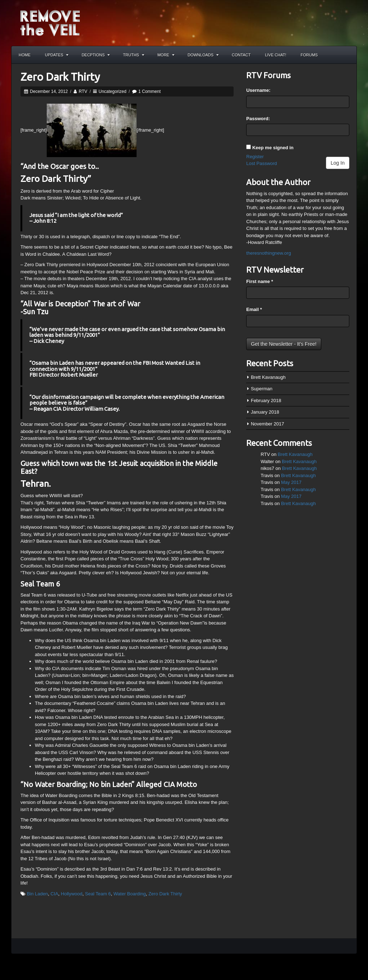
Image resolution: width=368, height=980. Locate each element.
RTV (83, 91)
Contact (241, 55)
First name (259, 281)
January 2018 (265, 412)
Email (254, 309)
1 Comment (149, 91)
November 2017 (268, 424)
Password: (258, 119)
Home (25, 55)
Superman (262, 389)
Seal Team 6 (98, 894)
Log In (338, 163)
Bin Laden (38, 894)
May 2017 (291, 482)
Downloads (203, 55)
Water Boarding (130, 894)
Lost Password (261, 163)
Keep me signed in (273, 148)
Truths (134, 55)
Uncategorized (112, 91)
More (166, 55)
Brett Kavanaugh (268, 377)
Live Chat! (275, 55)
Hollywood (72, 894)
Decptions (96, 55)
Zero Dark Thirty (60, 77)
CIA (54, 894)
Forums (309, 55)
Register (255, 157)
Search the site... (348, 55)
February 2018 (266, 401)
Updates (57, 55)
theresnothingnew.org (268, 253)
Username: (258, 90)
